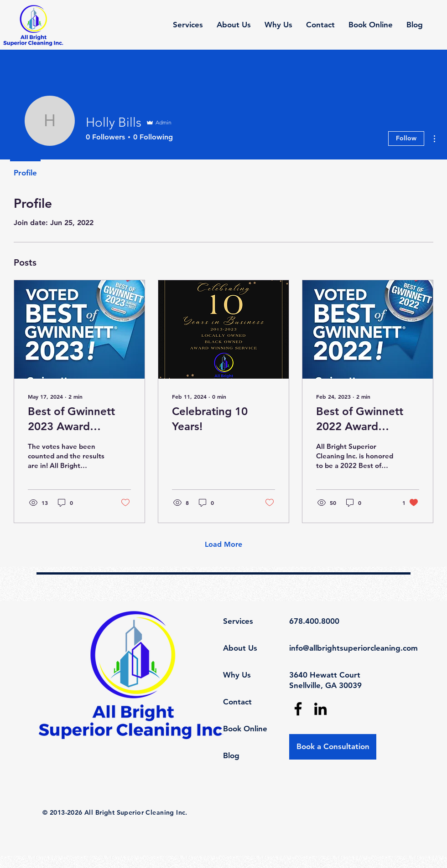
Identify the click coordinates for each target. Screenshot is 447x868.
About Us (240, 648)
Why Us (237, 675)
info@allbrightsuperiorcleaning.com (353, 648)
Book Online (245, 729)
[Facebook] (298, 709)
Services (238, 621)
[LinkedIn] (320, 709)
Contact (237, 702)
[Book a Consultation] (333, 747)
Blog (231, 755)
